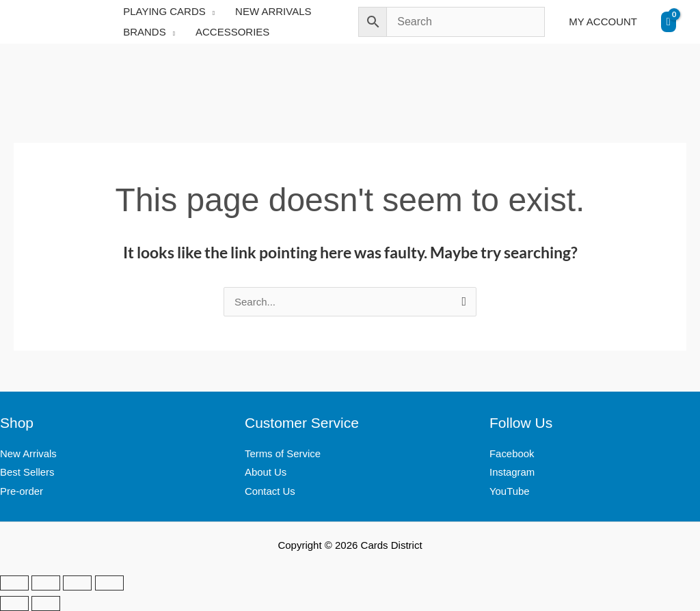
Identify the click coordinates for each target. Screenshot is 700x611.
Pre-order (22, 491)
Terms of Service (283, 453)
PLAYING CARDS (164, 11)
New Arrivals (28, 453)
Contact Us (270, 491)
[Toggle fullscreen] (46, 583)
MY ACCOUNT (603, 22)
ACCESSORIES (232, 32)
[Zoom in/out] (14, 583)
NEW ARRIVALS (273, 11)
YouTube (510, 491)
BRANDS (145, 32)
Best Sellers (27, 472)
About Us (266, 472)
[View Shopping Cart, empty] (669, 22)
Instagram (512, 472)
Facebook (512, 453)
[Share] (77, 583)
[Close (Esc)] (109, 583)
